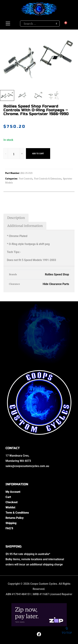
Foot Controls (26, 179)
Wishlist (10, 507)
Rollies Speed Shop (57, 274)
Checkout (12, 502)
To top (67, 631)
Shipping (11, 523)
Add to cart (38, 154)
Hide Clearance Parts (56, 284)
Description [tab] (16, 218)
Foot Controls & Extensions (48, 179)
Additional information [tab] (25, 226)
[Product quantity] (14, 154)
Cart (8, 497)
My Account (13, 492)
